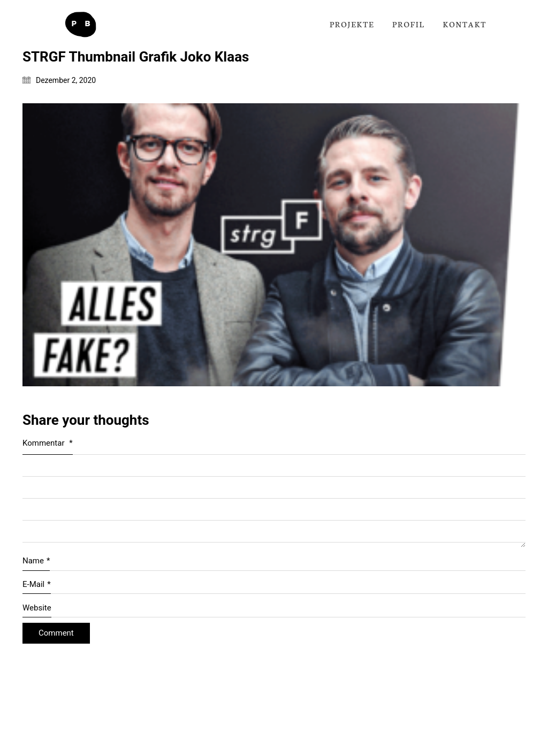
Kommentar (48, 443)
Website (37, 608)
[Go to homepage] (80, 25)
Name (36, 561)
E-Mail (37, 585)
